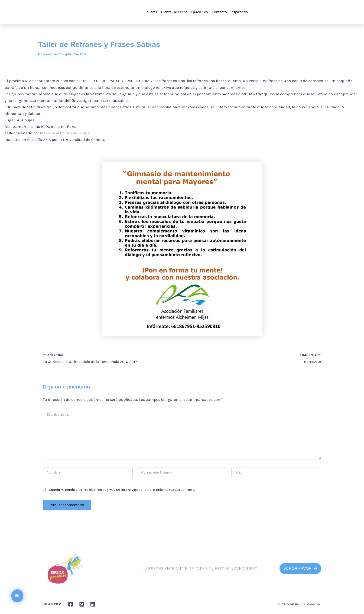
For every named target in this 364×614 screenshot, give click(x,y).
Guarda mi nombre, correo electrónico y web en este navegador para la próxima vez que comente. (122, 490)
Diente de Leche (174, 12)
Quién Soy (200, 12)
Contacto (219, 12)
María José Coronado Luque (65, 133)
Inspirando (239, 12)
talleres (151, 12)
